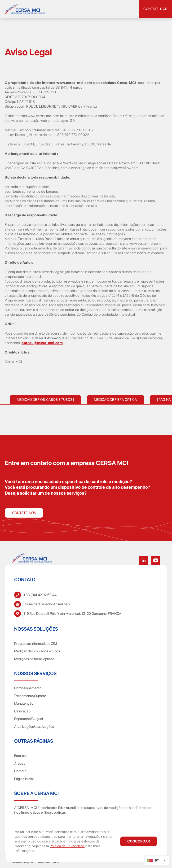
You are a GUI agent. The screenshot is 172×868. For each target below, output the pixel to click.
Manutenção (24, 703)
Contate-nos (24, 513)
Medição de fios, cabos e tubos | (45, 400)
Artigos (20, 763)
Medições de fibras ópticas (34, 659)
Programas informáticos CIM (35, 644)
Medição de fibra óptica (115, 400)
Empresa (21, 756)
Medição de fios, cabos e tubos (37, 651)
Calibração (22, 711)
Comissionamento (28, 688)
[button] (139, 841)
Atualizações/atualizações (34, 727)
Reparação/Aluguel (29, 719)
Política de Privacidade (67, 846)
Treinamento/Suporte (30, 696)
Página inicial (24, 779)
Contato (20, 771)
